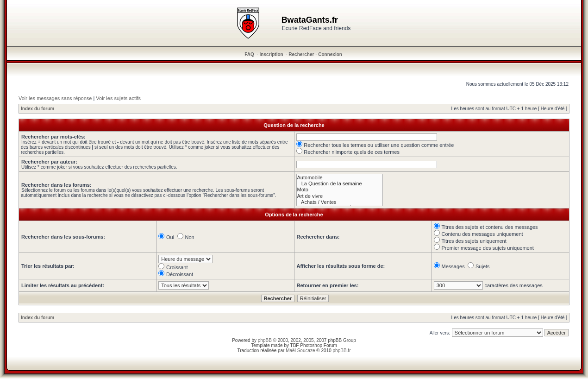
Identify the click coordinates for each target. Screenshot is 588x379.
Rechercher (301, 54)
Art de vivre (340, 196)
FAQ (249, 54)
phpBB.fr (342, 351)
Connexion (330, 54)
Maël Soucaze (300, 351)
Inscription (272, 54)
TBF (295, 345)
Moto (340, 190)
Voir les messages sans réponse (55, 98)
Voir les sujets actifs (118, 98)
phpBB (265, 340)
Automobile (340, 178)
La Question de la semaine (340, 184)
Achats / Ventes (340, 202)
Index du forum (38, 109)
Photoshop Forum (319, 345)
